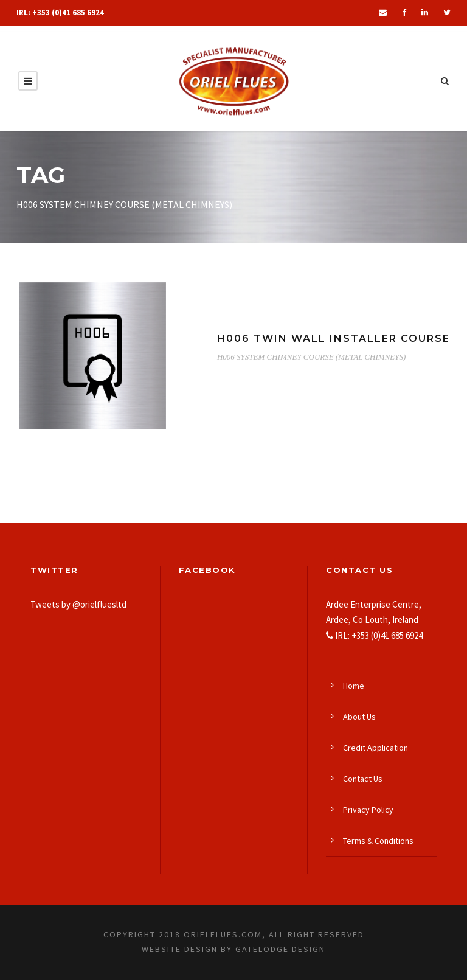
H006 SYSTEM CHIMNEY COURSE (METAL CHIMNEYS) (311, 357)
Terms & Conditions (378, 841)
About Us (359, 717)
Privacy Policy (368, 810)
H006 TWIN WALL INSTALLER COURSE (334, 339)
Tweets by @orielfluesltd (78, 604)
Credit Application (375, 748)
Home (354, 686)
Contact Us (363, 779)
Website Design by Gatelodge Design (233, 949)
